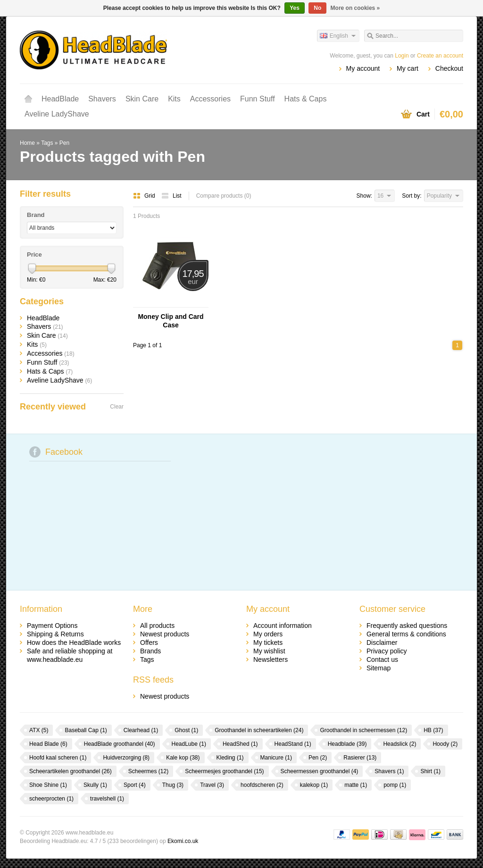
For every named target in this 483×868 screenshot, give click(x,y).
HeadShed (240, 744)
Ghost (186, 730)
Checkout (449, 68)
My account (363, 68)
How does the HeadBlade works (74, 643)
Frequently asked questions (407, 626)
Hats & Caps (306, 99)
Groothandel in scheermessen (363, 730)
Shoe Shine (48, 785)
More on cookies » (355, 8)
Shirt (430, 771)
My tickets (268, 643)
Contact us (382, 659)
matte (356, 785)
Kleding (230, 758)
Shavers (102, 99)
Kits (174, 99)
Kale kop (183, 758)
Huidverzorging (126, 758)
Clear (117, 407)
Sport (135, 785)
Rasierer (360, 758)
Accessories (210, 99)
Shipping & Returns (55, 634)
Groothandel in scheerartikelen (259, 730)
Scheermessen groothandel (320, 771)
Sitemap (379, 668)
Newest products (165, 634)
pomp (395, 785)
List (171, 196)
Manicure (276, 758)
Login (402, 56)
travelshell (107, 799)
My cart (408, 68)
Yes (295, 8)
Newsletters (271, 659)
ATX (39, 730)
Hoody (445, 744)
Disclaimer (382, 643)
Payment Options (52, 626)
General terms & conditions (406, 634)
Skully (95, 785)
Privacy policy (387, 651)
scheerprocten (51, 799)
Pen (64, 143)
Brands (150, 651)
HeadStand (293, 744)
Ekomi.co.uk (183, 841)
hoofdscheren (262, 785)
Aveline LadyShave (57, 114)
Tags (47, 143)
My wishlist (269, 651)
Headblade (347, 744)
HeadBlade (60, 99)
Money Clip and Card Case (171, 321)
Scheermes (148, 771)
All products (157, 626)
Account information (283, 626)
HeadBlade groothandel (120, 744)
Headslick (400, 744)
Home (28, 99)
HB (433, 730)
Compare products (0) (224, 196)
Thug (173, 785)
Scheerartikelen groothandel (71, 771)
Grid (145, 196)
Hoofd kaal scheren (58, 758)
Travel (212, 785)
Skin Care (142, 99)
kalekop (314, 785)
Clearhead (141, 730)
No (317, 8)
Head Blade (48, 744)
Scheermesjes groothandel (224, 771)
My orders (268, 634)
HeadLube (189, 744)
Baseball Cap (86, 730)
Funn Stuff (258, 99)
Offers (149, 643)
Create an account (440, 56)
